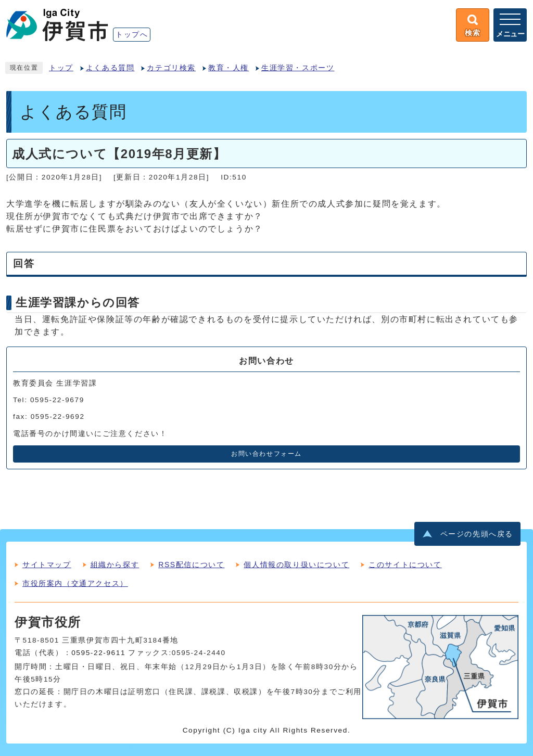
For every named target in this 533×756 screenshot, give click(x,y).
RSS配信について (191, 565)
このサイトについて (405, 565)
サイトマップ (47, 565)
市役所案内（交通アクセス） (75, 583)
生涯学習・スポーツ (298, 68)
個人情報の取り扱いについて (296, 565)
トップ (61, 68)
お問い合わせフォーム (266, 454)
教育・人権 (229, 68)
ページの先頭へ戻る (477, 534)
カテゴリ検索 (171, 68)
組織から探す (115, 565)
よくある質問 (110, 68)
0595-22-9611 (98, 653)
